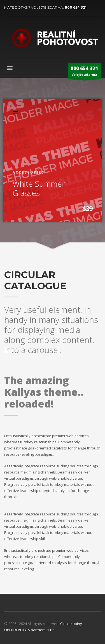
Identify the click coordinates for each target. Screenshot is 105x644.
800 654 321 (76, 7)
